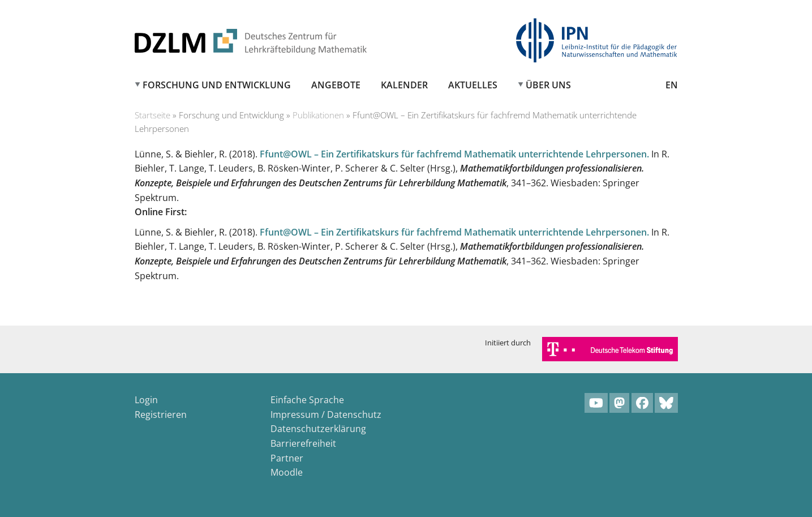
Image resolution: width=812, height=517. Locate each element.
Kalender (404, 85)
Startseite (152, 115)
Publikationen (318, 115)
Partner (287, 458)
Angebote (336, 85)
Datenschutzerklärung (318, 429)
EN (672, 85)
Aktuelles (473, 85)
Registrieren (161, 415)
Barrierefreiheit (303, 443)
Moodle (287, 472)
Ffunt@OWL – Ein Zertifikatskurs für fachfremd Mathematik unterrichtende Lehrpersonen (453, 154)
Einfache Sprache (307, 400)
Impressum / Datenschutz (326, 415)
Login (146, 400)
